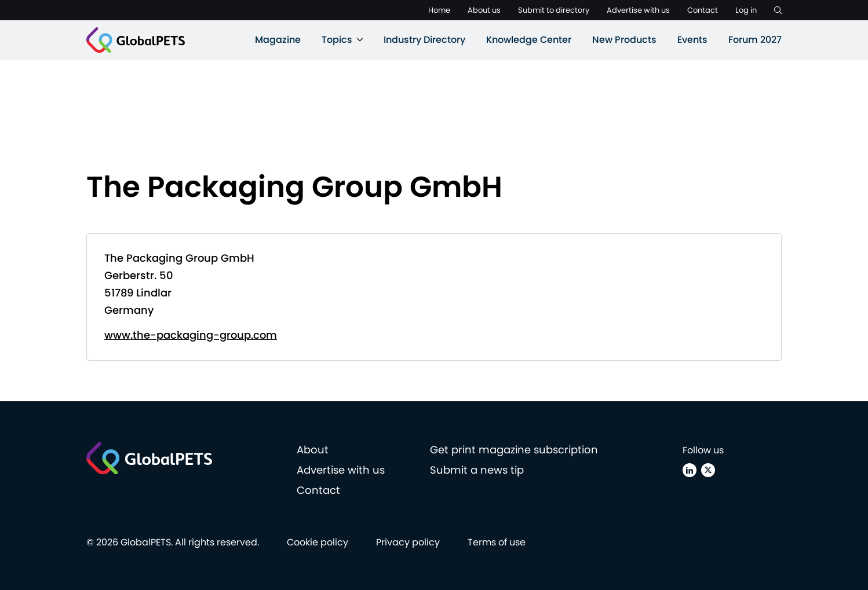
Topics (337, 40)
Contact (703, 10)
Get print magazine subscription (514, 450)
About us (484, 10)
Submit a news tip (477, 470)
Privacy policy (408, 542)
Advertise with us (638, 10)
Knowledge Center (529, 40)
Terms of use (497, 542)
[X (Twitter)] (708, 470)
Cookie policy (318, 542)
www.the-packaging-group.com (191, 335)
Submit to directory (554, 10)
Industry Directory (424, 40)
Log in (746, 10)
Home (439, 10)
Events (692, 40)
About (313, 450)
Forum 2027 (755, 40)
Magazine (278, 40)
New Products (624, 40)
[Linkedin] (690, 470)
